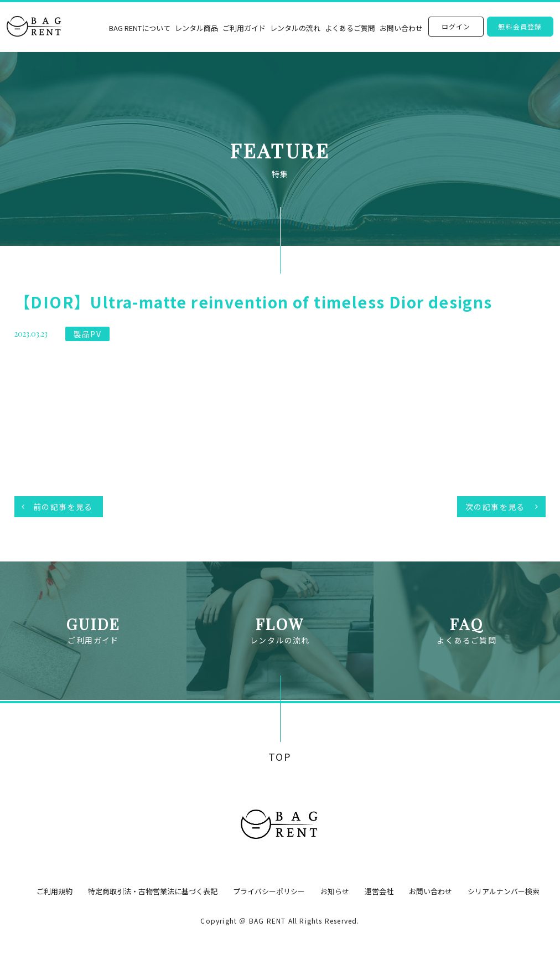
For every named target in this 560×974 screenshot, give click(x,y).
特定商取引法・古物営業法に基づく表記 (153, 891)
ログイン (456, 26)
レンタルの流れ (295, 28)
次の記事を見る (495, 507)
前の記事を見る (63, 507)
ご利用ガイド (244, 28)
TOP (280, 757)
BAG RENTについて (140, 28)
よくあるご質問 (350, 28)
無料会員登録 (520, 26)
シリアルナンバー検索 (504, 891)
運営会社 (379, 891)
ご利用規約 (55, 891)
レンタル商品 (196, 28)
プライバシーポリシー (269, 891)
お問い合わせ (401, 28)
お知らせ (335, 891)
